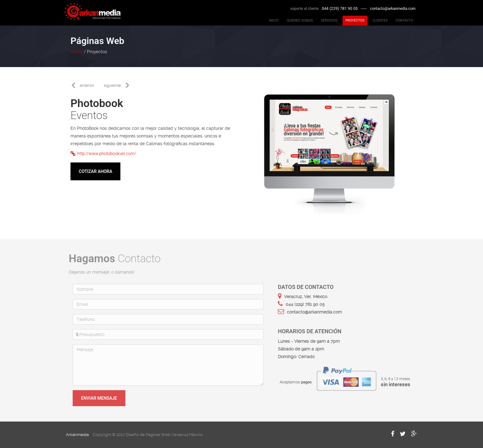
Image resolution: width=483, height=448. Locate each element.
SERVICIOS (329, 20)
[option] (329, 149)
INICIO (274, 20)
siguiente (112, 86)
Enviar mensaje (100, 398)
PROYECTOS (355, 20)
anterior (87, 86)
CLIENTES (380, 20)
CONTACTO (404, 20)
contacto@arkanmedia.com (393, 9)
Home (76, 52)
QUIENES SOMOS (300, 20)
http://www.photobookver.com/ (103, 154)
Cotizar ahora (95, 171)
